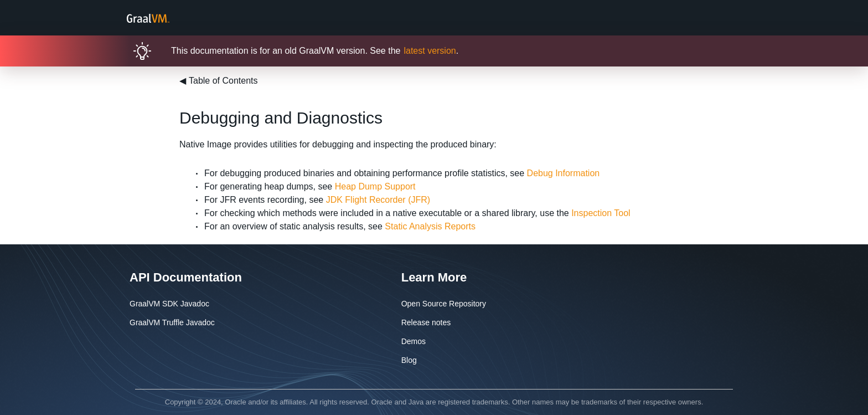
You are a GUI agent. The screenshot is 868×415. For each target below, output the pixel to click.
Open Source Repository (444, 304)
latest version (430, 51)
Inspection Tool (601, 213)
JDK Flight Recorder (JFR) (378, 200)
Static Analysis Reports (430, 226)
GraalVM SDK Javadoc (169, 304)
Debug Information (564, 173)
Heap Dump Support (375, 186)
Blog (409, 360)
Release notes (426, 322)
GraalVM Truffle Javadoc (172, 322)
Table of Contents (219, 81)
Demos (414, 341)
